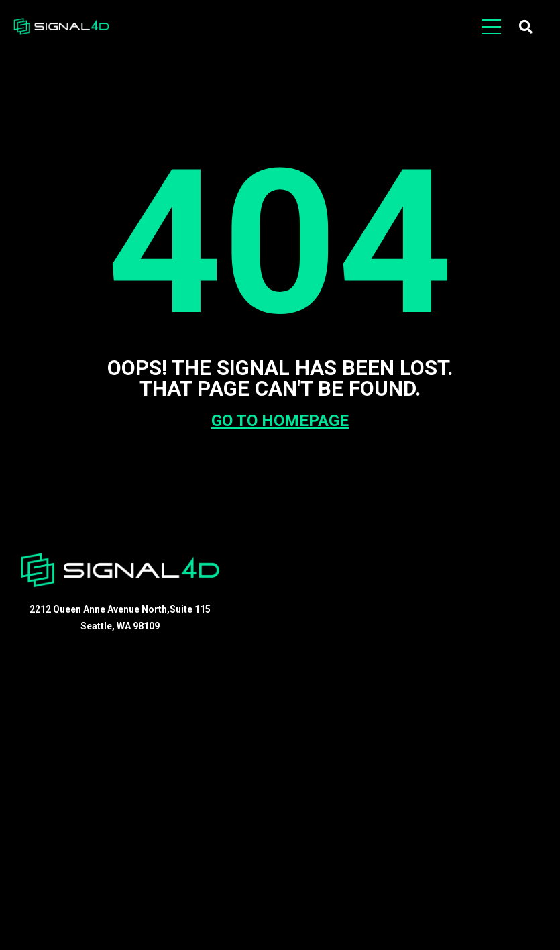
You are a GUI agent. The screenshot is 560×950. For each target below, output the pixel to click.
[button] (526, 27)
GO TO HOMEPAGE (280, 421)
